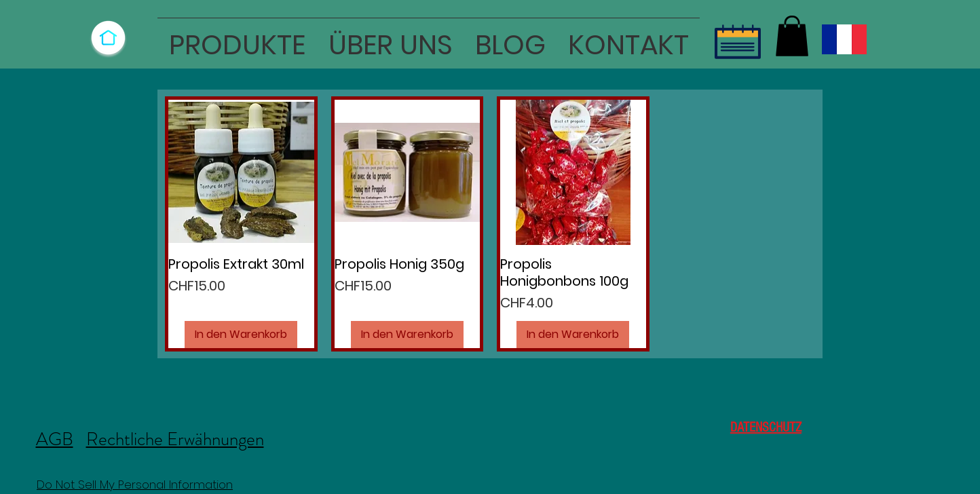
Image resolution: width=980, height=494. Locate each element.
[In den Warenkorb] (241, 335)
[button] (237, 39)
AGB (55, 439)
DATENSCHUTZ (766, 427)
